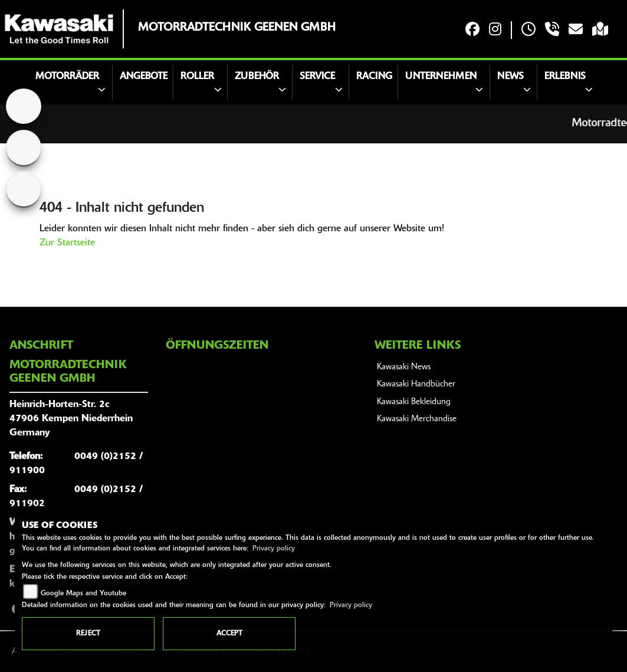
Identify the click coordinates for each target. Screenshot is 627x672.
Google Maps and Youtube (83, 594)
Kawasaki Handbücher (416, 384)
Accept (229, 634)
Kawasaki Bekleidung (414, 402)
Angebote (144, 77)
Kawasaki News (404, 367)
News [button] (511, 77)
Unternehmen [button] (441, 77)
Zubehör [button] (257, 77)
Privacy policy (274, 549)
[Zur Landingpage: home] (24, 106)
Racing (374, 77)
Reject (88, 634)
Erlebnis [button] (565, 77)
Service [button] (317, 77)
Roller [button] (197, 77)
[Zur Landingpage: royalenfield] (24, 189)
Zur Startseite (67, 243)
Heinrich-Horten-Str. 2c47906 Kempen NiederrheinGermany (71, 419)
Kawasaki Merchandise (417, 419)
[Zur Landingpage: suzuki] (24, 147)
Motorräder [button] (67, 77)
